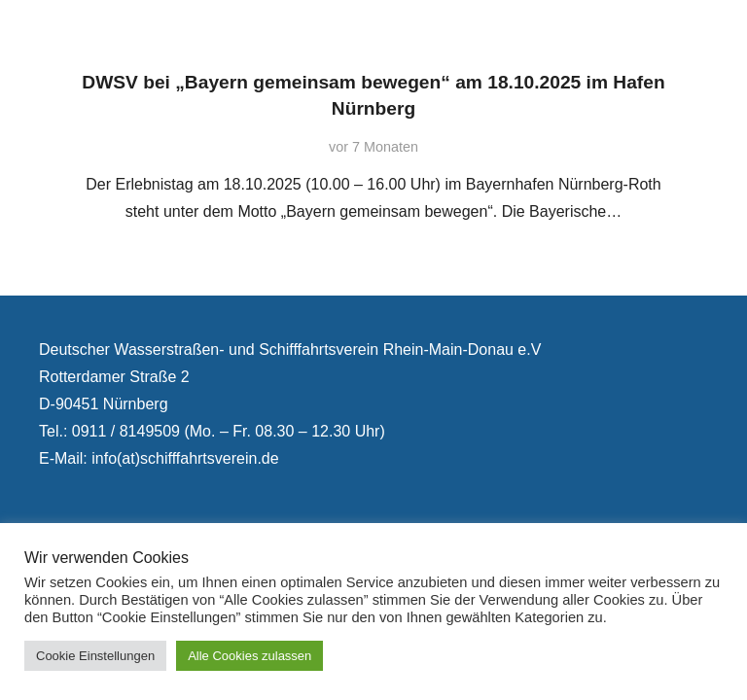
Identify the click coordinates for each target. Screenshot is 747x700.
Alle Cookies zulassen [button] (249, 656)
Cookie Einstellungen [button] (95, 656)
